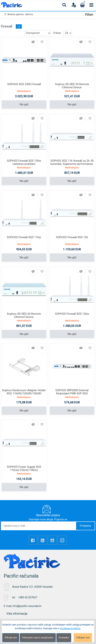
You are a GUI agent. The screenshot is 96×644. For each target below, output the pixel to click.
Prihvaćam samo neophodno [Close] (38, 638)
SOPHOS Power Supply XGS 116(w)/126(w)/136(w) (24, 468)
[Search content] (64, 5)
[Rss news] (43, 540)
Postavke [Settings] (64, 638)
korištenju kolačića (70, 628)
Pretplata (85, 526)
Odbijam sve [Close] (83, 638)
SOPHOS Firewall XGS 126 (72, 237)
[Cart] (82, 5)
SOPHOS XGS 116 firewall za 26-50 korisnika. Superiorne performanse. (72, 162)
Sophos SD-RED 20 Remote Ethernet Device (72, 86)
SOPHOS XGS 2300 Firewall (24, 84)
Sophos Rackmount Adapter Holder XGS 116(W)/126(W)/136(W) (24, 392)
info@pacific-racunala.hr (27, 606)
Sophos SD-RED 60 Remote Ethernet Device (24, 315)
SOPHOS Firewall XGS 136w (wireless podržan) (24, 162)
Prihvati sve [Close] (11, 638)
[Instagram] (62, 540)
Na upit (24, 104)
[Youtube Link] (52, 540)
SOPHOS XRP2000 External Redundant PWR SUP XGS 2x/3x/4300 (72, 393)
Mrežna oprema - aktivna (20, 14)
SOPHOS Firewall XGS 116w (24, 237)
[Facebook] (33, 540)
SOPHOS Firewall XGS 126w (72, 314)
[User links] (73, 5)
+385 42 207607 (28, 597)
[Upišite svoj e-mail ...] (39, 526)
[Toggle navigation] (91, 5)
